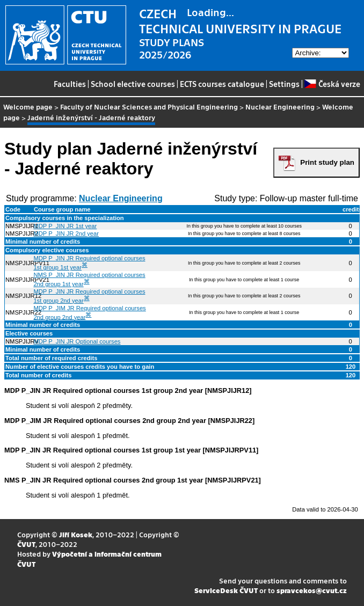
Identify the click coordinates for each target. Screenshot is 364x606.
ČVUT (26, 544)
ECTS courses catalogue (222, 84)
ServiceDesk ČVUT (226, 590)
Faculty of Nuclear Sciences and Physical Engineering (149, 107)
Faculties (70, 84)
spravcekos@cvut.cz (312, 590)
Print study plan (327, 162)
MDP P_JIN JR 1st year (65, 226)
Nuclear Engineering (280, 107)
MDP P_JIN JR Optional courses (77, 341)
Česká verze (332, 84)
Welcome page (28, 107)
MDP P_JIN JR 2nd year (66, 233)
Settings (284, 84)
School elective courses (133, 84)
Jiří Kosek (76, 534)
